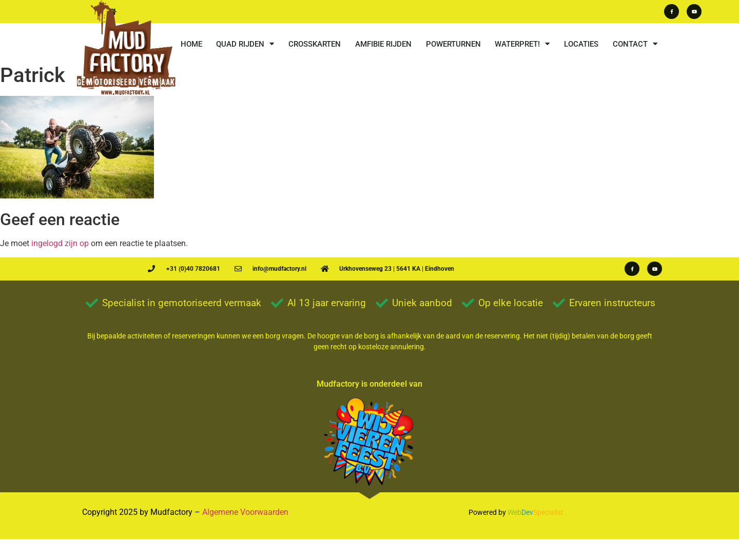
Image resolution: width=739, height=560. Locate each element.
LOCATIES (581, 44)
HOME (191, 44)
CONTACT (635, 44)
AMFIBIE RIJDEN (383, 44)
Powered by (487, 512)
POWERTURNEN (453, 44)
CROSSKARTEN (315, 44)
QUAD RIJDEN (245, 44)
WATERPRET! (522, 44)
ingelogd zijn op (60, 243)
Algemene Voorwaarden (245, 512)
